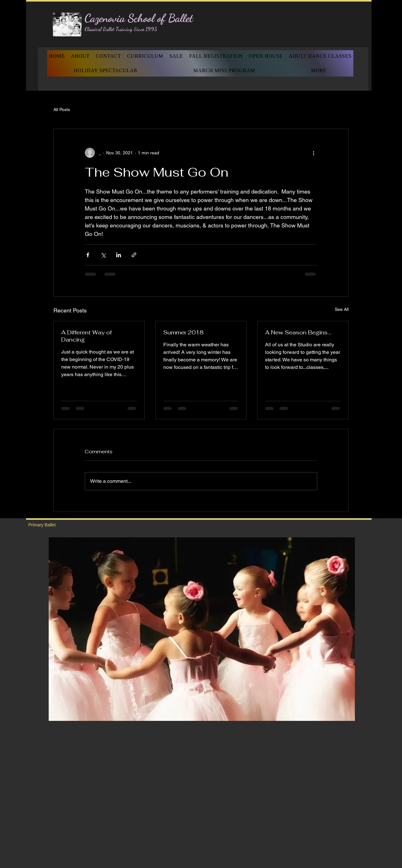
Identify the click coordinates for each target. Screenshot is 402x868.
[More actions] (313, 153)
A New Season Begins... (298, 332)
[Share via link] (134, 255)
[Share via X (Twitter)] (103, 255)
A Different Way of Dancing (87, 336)
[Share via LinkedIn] (119, 255)
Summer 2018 (183, 332)
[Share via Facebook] (88, 255)
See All (342, 309)
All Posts (62, 109)
